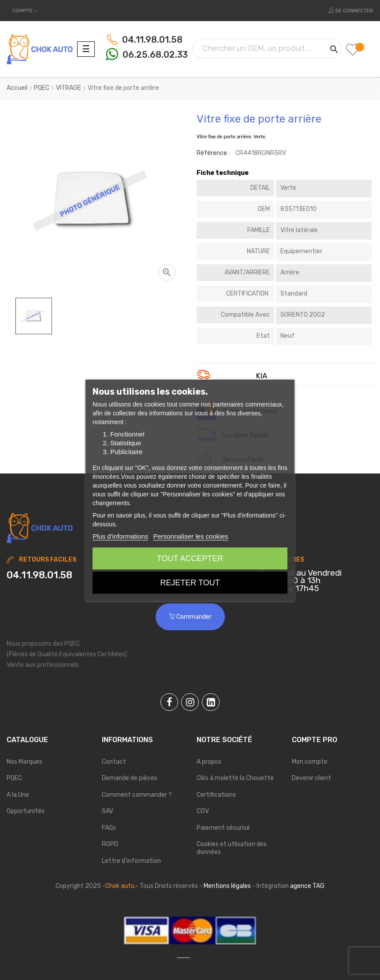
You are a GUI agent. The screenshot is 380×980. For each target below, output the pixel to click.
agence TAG (307, 886)
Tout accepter (190, 558)
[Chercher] (267, 49)
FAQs (109, 828)
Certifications (216, 795)
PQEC (14, 778)
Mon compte (310, 762)
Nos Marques (24, 762)
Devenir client (311, 778)
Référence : (213, 153)
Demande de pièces (130, 778)
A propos (209, 762)
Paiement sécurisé (223, 828)
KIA (262, 376)
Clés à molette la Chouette (235, 778)
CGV (203, 811)
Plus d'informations (120, 536)
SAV (108, 811)
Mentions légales (227, 886)
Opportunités (26, 811)
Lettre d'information (131, 861)
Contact (114, 762)
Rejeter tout (190, 583)
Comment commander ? (137, 795)
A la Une (18, 795)
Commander (190, 617)
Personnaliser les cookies (190, 536)
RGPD (110, 844)
